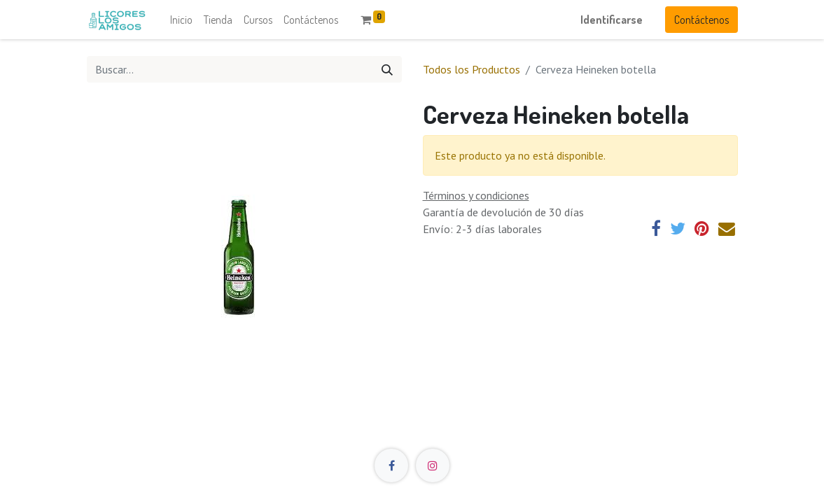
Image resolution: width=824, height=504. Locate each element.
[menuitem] (181, 20)
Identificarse (612, 20)
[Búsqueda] (387, 69)
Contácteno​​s (701, 20)
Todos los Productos (472, 69)
